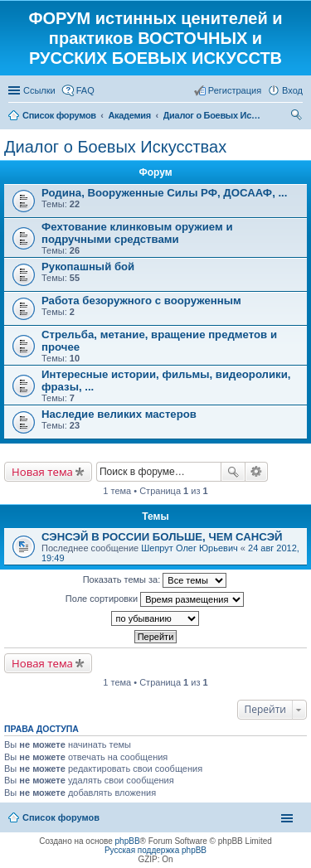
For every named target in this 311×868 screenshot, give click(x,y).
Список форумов (61, 817)
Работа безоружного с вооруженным (141, 301)
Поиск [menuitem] (298, 117)
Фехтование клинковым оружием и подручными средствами (137, 233)
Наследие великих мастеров (119, 414)
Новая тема (42, 472)
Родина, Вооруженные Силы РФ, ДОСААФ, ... (164, 193)
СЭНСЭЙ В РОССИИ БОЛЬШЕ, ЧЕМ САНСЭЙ (162, 537)
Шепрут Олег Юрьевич (190, 548)
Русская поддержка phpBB (155, 850)
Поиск (233, 472)
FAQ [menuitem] (85, 90)
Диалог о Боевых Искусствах (115, 147)
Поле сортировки (155, 599)
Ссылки (39, 90)
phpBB (128, 841)
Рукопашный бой (88, 267)
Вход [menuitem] (292, 90)
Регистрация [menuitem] (235, 90)
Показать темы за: (155, 580)
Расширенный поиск (257, 472)
